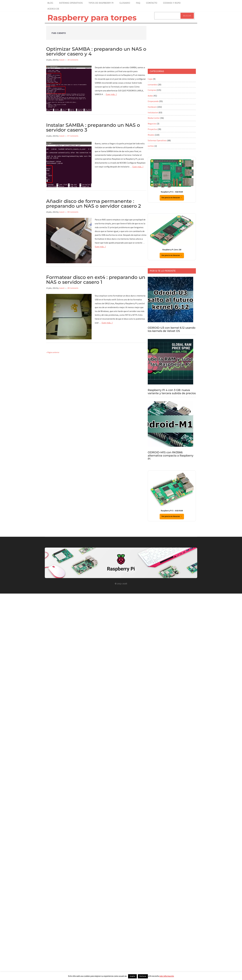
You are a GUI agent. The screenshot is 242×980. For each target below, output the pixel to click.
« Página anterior (53, 352)
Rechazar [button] (143, 976)
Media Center (154, 118)
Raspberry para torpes (92, 18)
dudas (150, 96)
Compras (152, 90)
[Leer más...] (111, 94)
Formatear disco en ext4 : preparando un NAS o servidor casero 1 (96, 280)
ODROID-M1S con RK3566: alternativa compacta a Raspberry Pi (171, 456)
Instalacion (153, 113)
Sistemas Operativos (157, 141)
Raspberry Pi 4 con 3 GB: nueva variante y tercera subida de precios (172, 392)
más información (167, 976)
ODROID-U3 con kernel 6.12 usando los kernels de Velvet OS (172, 329)
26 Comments (73, 60)
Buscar (187, 16)
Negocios (152, 124)
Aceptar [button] (132, 976)
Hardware (152, 107)
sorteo (151, 146)
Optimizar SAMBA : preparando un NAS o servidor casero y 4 (96, 51)
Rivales (151, 135)
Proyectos (152, 129)
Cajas (150, 79)
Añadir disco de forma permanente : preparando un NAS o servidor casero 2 (94, 204)
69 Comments (73, 212)
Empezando (153, 101)
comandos (152, 85)
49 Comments (73, 288)
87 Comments (73, 136)
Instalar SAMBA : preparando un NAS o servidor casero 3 (93, 127)
